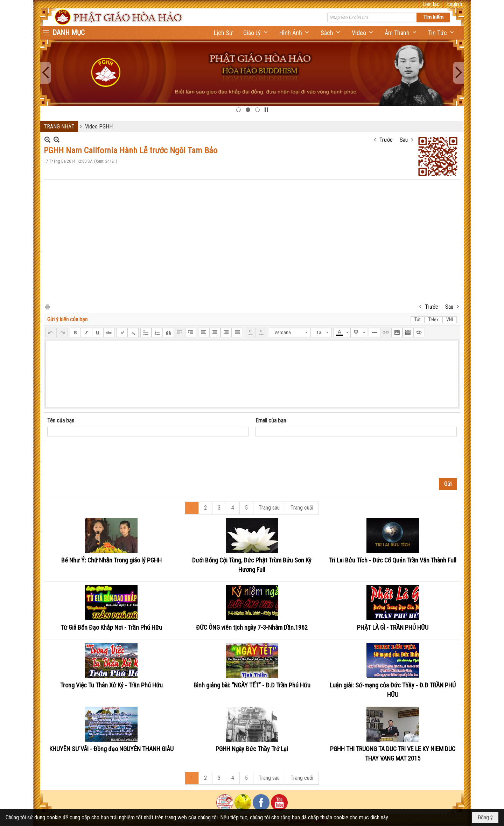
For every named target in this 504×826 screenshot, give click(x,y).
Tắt (418, 320)
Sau (404, 140)
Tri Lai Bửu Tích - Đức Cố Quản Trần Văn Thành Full (393, 560)
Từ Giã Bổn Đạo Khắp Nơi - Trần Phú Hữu (111, 627)
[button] (256, 33)
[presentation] (100, 458)
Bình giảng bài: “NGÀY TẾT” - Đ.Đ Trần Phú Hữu (252, 685)
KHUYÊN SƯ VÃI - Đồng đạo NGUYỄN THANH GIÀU (111, 749)
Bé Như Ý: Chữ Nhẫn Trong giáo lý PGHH (111, 560)
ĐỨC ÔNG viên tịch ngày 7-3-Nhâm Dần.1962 (252, 627)
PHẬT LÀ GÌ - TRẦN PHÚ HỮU (393, 627)
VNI (450, 320)
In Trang (47, 306)
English (454, 4)
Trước (386, 140)
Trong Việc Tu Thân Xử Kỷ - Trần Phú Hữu (111, 685)
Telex (433, 320)
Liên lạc (431, 4)
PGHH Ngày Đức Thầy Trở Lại (252, 749)
